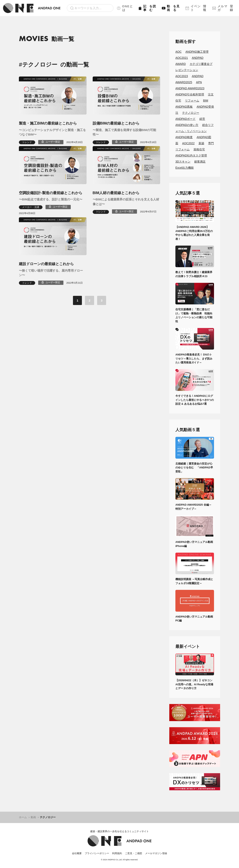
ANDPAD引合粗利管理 (190, 94)
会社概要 (77, 853)
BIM (206, 101)
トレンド (27, 142)
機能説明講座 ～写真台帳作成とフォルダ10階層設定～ (194, 581)
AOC (178, 52)
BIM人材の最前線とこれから (116, 193)
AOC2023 (182, 76)
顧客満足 (200, 162)
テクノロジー (191, 113)
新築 (201, 143)
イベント (197, 8)
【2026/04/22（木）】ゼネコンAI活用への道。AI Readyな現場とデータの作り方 (194, 684)
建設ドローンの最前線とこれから (46, 264)
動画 (172, 8)
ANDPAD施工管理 (197, 52)
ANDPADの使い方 (187, 125)
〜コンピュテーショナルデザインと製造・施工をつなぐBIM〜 (52, 132)
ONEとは (125, 8)
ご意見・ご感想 (134, 853)
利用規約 (117, 853)
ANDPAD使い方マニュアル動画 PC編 (195, 619)
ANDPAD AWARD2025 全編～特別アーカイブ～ (193, 507)
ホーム (23, 817)
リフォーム (192, 101)
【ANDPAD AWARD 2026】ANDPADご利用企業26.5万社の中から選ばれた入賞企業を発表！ (194, 233)
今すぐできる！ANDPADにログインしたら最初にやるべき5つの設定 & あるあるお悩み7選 (195, 400)
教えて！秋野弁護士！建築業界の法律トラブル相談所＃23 (194, 274)
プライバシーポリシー (97, 853)
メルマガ (224, 8)
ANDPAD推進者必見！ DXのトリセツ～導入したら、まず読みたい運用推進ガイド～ (194, 359)
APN (199, 82)
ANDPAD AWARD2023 (190, 88)
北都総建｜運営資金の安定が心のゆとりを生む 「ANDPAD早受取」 (194, 468)
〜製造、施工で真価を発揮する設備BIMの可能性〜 (124, 132)
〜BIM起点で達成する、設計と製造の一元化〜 (51, 199)
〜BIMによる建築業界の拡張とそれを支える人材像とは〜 (126, 202)
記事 (148, 8)
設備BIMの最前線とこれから (116, 123)
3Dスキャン (183, 162)
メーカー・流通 (31, 207)
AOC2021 (182, 58)
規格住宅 (199, 149)
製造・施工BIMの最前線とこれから (48, 123)
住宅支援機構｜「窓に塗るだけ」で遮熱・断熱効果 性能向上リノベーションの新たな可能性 (194, 315)
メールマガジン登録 (156, 853)
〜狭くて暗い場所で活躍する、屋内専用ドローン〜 (51, 273)
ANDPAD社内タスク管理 (191, 155)
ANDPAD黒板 (184, 107)
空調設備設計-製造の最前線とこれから (51, 193)
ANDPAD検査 (184, 137)
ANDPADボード (185, 119)
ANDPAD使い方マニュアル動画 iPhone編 (195, 544)
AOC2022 (188, 143)
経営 (202, 119)
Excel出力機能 (185, 168)
